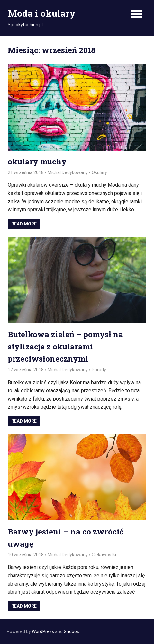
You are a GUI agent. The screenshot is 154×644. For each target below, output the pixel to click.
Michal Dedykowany (68, 172)
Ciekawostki (104, 555)
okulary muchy (37, 162)
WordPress (43, 631)
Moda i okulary (42, 13)
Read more (24, 224)
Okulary (99, 172)
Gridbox (71, 631)
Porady (99, 370)
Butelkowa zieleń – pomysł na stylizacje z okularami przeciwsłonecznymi (65, 347)
